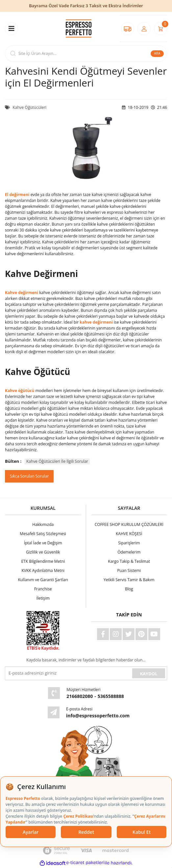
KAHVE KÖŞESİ (129, 534)
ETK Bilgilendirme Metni (43, 561)
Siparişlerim (129, 543)
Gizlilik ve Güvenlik (43, 552)
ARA (157, 53)
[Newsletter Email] (68, 673)
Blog (129, 589)
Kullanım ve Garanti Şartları (43, 580)
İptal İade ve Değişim (43, 543)
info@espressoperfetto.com (98, 716)
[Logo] (79, 28)
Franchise (43, 589)
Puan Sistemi (129, 570)
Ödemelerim (129, 552)
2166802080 (80, 696)
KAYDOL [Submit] (148, 674)
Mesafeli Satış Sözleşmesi (43, 534)
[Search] (86, 54)
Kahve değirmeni (22, 293)
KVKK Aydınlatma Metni (43, 570)
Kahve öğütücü (20, 391)
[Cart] (160, 29)
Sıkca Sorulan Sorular (29, 476)
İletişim (43, 598)
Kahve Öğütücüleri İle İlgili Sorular (57, 461)
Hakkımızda (43, 524)
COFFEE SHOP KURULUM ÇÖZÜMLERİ (129, 524)
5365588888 (111, 696)
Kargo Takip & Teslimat (129, 561)
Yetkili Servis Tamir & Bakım (129, 580)
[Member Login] (144, 29)
